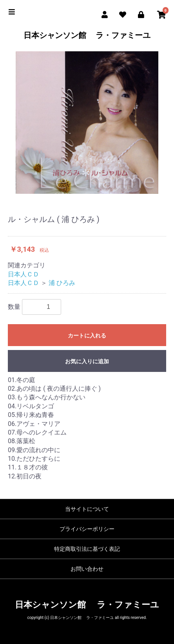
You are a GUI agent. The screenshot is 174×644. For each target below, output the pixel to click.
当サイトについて (87, 509)
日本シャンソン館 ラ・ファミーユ (87, 35)
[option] (87, 123)
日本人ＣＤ (24, 274)
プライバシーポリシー (87, 529)
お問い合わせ (87, 569)
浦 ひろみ (62, 283)
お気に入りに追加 (87, 361)
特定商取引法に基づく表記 (87, 549)
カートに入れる (87, 336)
